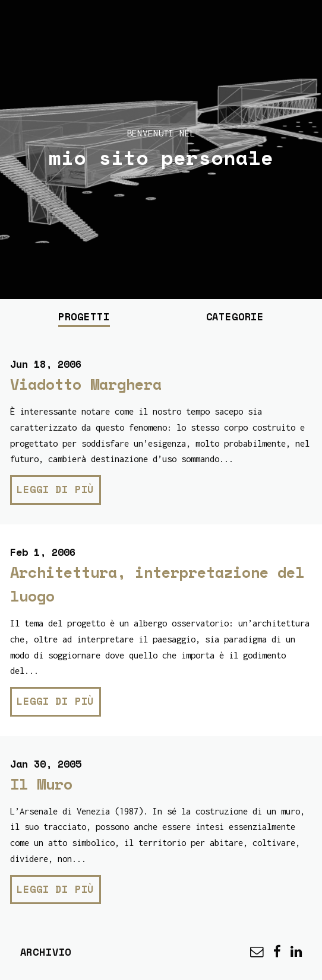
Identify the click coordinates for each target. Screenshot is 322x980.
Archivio (46, 952)
